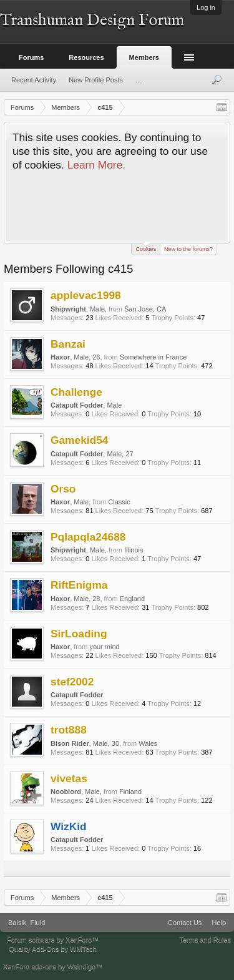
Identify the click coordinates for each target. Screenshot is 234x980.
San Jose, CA (145, 309)
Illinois (134, 550)
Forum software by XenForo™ (53, 939)
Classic (119, 502)
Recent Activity (34, 80)
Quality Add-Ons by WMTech (53, 949)
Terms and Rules (205, 939)
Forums (31, 57)
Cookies (146, 248)
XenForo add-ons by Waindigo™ (53, 966)
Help (219, 923)
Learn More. (96, 165)
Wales (148, 743)
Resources (86, 57)
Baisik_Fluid (27, 923)
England (132, 599)
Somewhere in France (154, 357)
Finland (130, 791)
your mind (104, 647)
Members (144, 57)
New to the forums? (188, 249)
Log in (206, 7)
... (138, 80)
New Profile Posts (96, 80)
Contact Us (185, 923)
